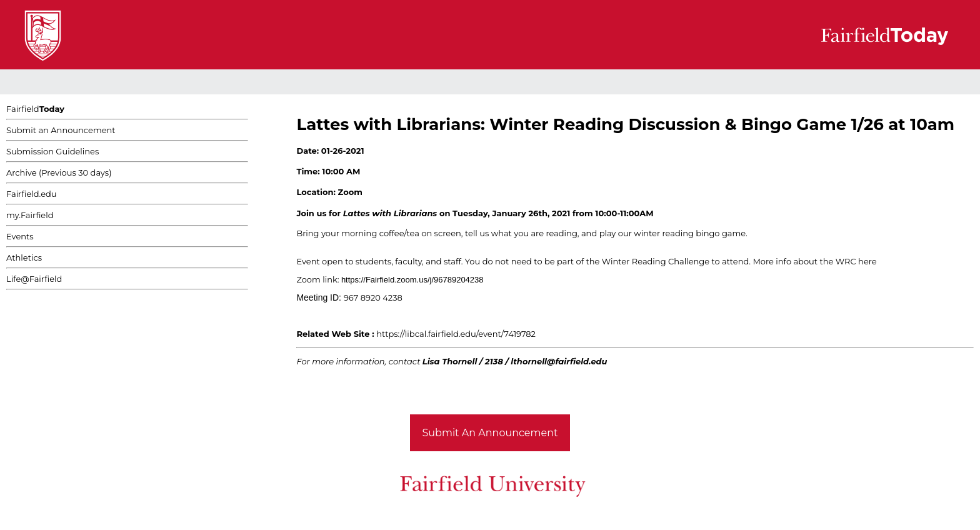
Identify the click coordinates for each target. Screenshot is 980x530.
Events (20, 236)
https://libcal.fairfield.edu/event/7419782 (456, 334)
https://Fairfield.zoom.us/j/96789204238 (412, 280)
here (868, 261)
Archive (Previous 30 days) (59, 172)
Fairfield (35, 109)
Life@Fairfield (34, 279)
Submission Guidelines (52, 151)
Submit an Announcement (61, 130)
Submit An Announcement (490, 433)
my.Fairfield (30, 215)
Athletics (24, 257)
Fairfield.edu (32, 194)
